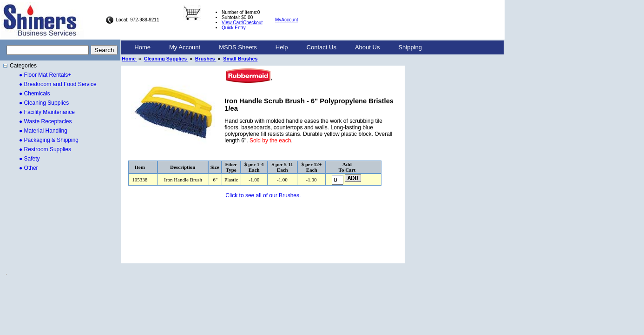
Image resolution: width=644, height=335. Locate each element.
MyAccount (286, 20)
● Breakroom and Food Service (58, 84)
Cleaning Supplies (166, 59)
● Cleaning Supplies (44, 103)
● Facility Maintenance (47, 112)
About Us (367, 47)
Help (282, 47)
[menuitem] (142, 47)
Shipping (410, 47)
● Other (29, 168)
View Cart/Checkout (242, 23)
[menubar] (278, 47)
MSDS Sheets (238, 47)
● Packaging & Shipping (49, 140)
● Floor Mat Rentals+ (45, 75)
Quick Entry (234, 28)
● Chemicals (35, 94)
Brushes (206, 59)
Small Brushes (240, 59)
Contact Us (322, 47)
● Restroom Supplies (45, 149)
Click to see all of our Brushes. (263, 195)
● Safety (30, 159)
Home (142, 47)
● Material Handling (43, 131)
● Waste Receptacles (46, 121)
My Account (185, 47)
